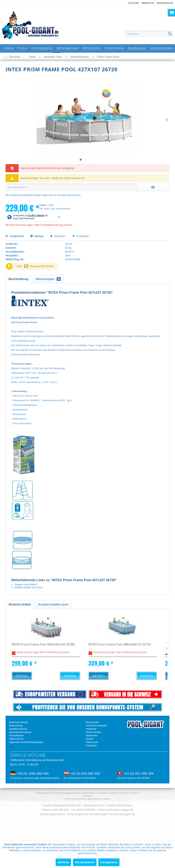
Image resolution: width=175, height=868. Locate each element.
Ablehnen (63, 862)
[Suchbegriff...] (149, 34)
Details (22, 676)
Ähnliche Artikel (20, 604)
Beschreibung (18, 279)
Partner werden (93, 732)
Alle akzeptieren (85, 862)
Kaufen (70, 676)
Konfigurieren (109, 862)
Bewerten (58, 236)
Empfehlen (81, 236)
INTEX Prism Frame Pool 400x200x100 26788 (43, 644)
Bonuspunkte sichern (42, 266)
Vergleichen (15, 236)
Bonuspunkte (92, 722)
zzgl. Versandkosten (60, 209)
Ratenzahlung (16, 726)
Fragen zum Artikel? (24, 584)
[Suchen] (170, 34)
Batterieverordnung (18, 722)
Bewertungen (48, 279)
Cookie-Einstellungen (96, 726)
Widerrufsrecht (16, 739)
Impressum (91, 745)
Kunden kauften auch (53, 604)
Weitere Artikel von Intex (27, 587)
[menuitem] (133, 3)
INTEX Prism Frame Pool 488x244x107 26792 (120, 644)
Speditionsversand (18, 729)
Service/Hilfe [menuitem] (165, 3)
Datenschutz (92, 742)
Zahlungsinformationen (20, 732)
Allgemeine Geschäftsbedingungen (26, 742)
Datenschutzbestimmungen (26, 195)
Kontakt (90, 739)
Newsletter (91, 729)
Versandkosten (16, 736)
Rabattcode (92, 736)
